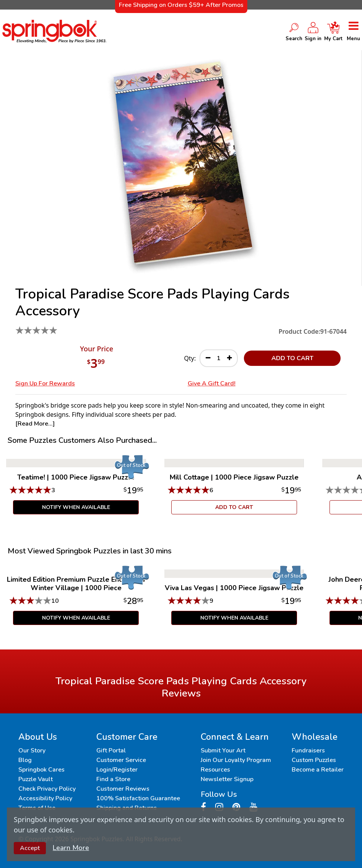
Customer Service (121, 760)
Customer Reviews (123, 789)
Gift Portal (111, 751)
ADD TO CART (292, 358)
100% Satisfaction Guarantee (138, 798)
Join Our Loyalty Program (236, 760)
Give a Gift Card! (212, 383)
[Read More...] (35, 424)
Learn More (71, 848)
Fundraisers (308, 751)
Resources (215, 770)
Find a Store (113, 779)
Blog (25, 760)
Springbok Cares (41, 770)
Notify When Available (76, 507)
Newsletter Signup (227, 779)
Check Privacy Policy (47, 789)
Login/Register (117, 770)
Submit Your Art (223, 751)
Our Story (32, 751)
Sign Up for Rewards (45, 383)
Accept (30, 848)
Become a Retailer (318, 770)
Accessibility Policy (45, 798)
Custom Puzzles (314, 760)
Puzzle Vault (36, 779)
